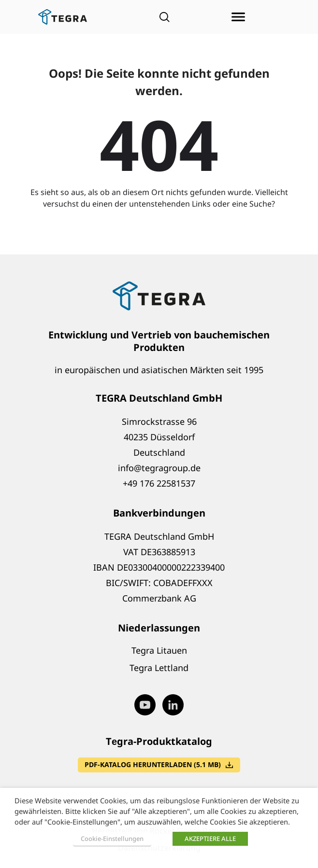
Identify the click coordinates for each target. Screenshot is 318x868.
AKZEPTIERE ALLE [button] (210, 839)
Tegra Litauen (159, 650)
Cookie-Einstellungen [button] (112, 839)
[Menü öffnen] (238, 17)
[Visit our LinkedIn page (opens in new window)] (173, 705)
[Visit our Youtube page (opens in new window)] (145, 705)
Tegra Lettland (159, 668)
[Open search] (164, 17)
